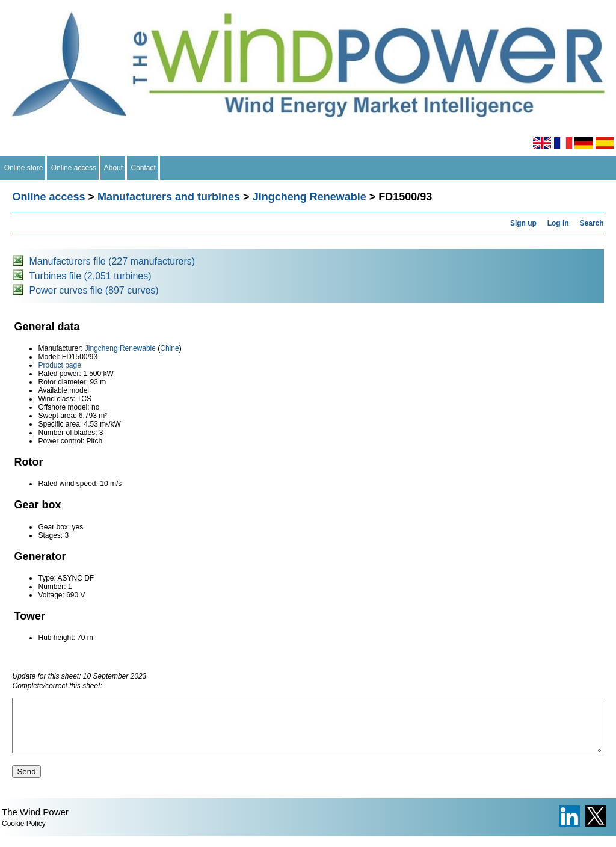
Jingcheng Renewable (310, 197)
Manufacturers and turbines (169, 197)
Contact (143, 168)
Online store (23, 168)
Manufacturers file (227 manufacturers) (112, 261)
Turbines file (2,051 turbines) (90, 276)
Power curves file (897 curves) (94, 290)
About (114, 168)
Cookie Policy (24, 834)
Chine (169, 348)
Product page (59, 365)
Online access (74, 168)
